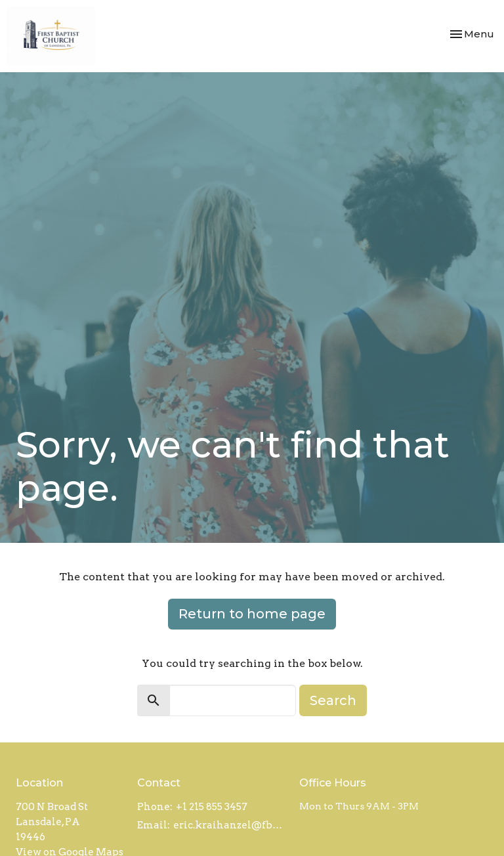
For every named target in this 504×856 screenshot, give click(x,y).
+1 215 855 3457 (212, 807)
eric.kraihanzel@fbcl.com (230, 825)
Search (333, 700)
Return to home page (252, 614)
